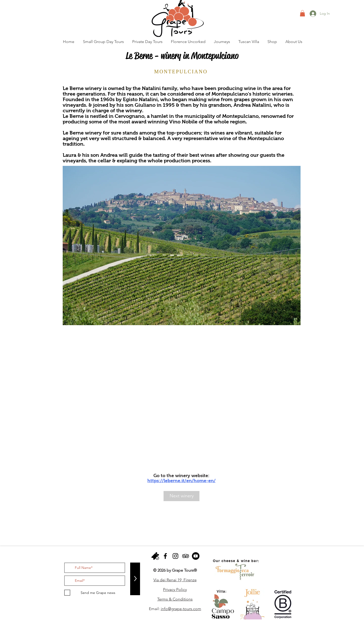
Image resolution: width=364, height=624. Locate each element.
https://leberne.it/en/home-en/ (181, 481)
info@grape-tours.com (181, 609)
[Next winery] (181, 496)
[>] (135, 579)
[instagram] (175, 556)
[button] (302, 13)
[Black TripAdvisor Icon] (186, 556)
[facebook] (165, 556)
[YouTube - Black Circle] (196, 556)
